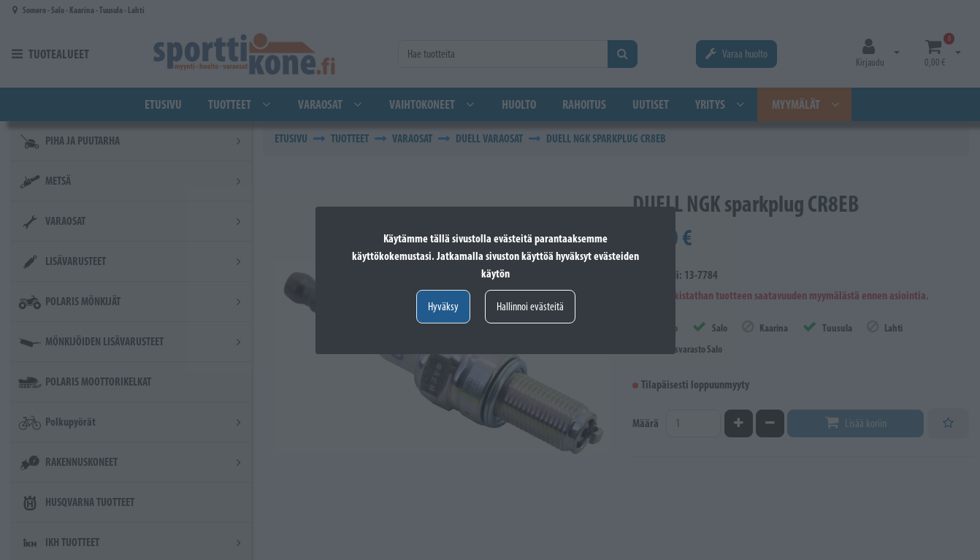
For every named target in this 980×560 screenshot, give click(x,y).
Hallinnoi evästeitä (530, 306)
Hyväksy (443, 306)
